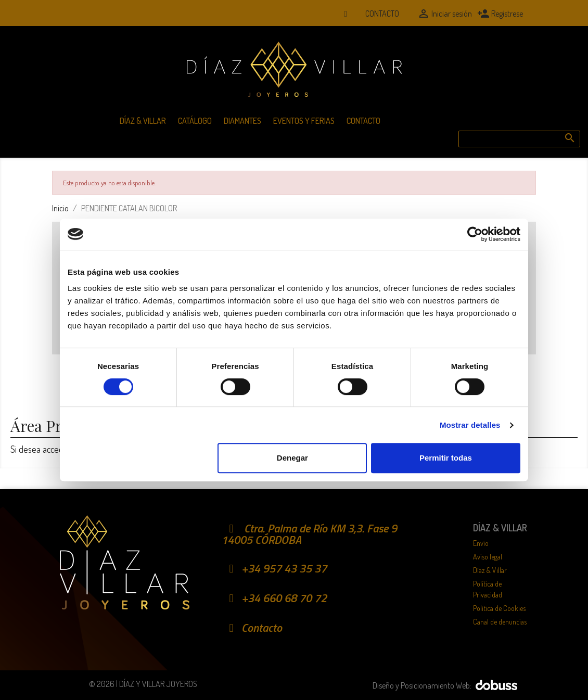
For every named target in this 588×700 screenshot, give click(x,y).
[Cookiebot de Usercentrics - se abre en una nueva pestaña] (475, 234)
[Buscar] (519, 139)
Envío (481, 543)
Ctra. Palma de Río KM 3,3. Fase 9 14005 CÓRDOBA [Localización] (309, 534)
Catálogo (195, 121)
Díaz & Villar (143, 121)
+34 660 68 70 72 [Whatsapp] (274, 598)
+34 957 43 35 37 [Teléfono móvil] (274, 568)
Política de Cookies (499, 608)
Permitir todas (446, 458)
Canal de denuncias (500, 622)
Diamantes (242, 121)
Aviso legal (488, 557)
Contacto (382, 14)
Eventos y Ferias (304, 121)
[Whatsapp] (346, 14)
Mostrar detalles (470, 425)
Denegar (292, 458)
